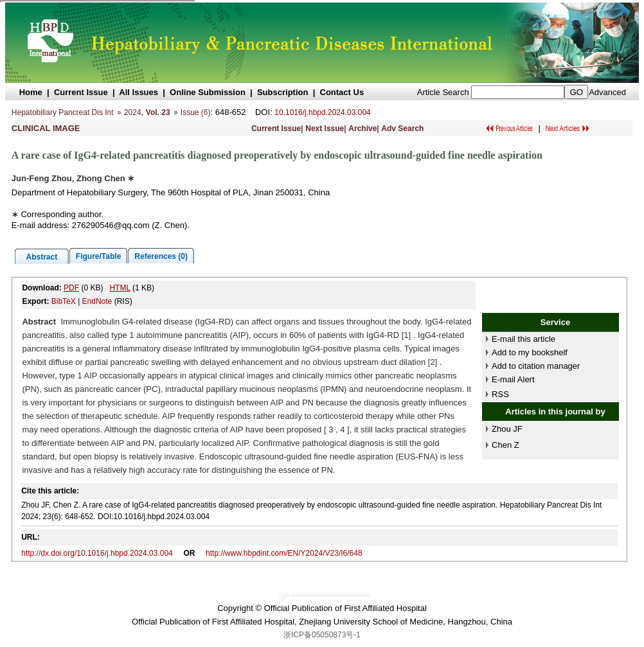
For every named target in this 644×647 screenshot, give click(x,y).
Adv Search (402, 129)
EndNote (97, 301)
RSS (500, 394)
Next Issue (325, 129)
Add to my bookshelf (530, 352)
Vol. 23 (158, 112)
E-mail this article (523, 339)
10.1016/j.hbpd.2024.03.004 (322, 112)
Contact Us (342, 92)
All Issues (139, 92)
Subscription (282, 92)
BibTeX (64, 301)
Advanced (607, 92)
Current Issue (81, 92)
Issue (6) (196, 112)
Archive (362, 129)
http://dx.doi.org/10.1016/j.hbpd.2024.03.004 (97, 553)
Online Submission (208, 92)
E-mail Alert (513, 379)
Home (31, 92)
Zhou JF (507, 429)
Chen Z (505, 445)
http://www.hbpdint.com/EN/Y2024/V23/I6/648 (284, 553)
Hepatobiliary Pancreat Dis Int (63, 112)
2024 (133, 112)
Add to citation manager (536, 366)
